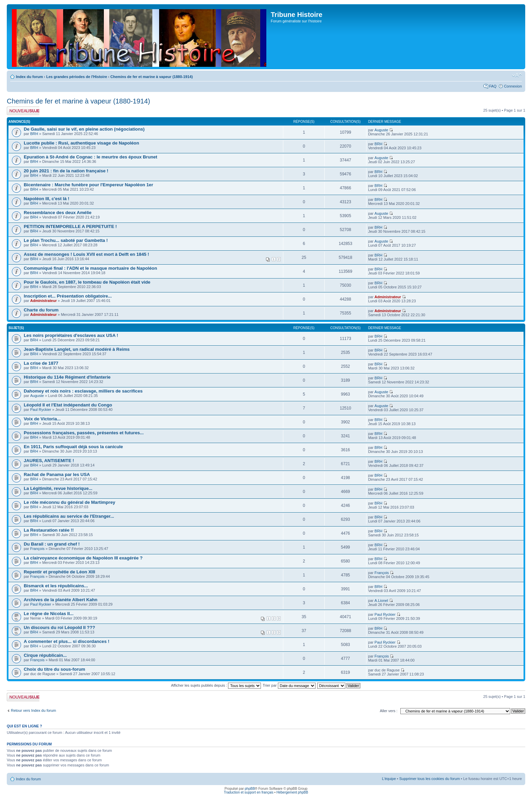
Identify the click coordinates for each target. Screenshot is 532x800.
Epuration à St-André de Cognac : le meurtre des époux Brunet (91, 157)
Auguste (381, 130)
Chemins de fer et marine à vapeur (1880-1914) (151, 77)
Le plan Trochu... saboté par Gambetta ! (66, 240)
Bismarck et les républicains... (56, 586)
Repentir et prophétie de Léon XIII (59, 572)
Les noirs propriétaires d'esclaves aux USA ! (71, 335)
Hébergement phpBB (292, 792)
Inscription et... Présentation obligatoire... (68, 296)
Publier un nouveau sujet (23, 111)
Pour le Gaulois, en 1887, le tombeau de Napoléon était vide (87, 282)
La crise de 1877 (41, 363)
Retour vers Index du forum (33, 710)
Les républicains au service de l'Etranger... (69, 516)
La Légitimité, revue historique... (58, 488)
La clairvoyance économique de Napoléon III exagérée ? (83, 558)
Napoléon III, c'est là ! (46, 199)
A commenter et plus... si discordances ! (66, 641)
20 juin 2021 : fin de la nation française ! (66, 171)
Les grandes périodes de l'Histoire (77, 77)
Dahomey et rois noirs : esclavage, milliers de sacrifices (83, 391)
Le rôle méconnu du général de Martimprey (70, 502)
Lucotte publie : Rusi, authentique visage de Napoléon (81, 143)
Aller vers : (388, 711)
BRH (34, 134)
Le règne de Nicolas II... (49, 614)
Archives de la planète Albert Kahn (61, 600)
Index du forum (29, 77)
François (37, 549)
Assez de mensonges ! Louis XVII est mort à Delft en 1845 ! (86, 254)
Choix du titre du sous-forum (54, 669)
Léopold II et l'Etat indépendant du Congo (68, 405)
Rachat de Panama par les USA (57, 474)
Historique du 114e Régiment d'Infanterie (67, 377)
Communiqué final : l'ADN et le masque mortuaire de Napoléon (90, 268)
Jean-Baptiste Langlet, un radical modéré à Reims (77, 349)
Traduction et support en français (249, 792)
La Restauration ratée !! (49, 530)
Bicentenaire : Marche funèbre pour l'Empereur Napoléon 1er (88, 185)
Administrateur (43, 301)
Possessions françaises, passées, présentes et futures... (84, 433)
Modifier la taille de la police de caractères (517, 75)
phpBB (250, 789)
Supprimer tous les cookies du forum (430, 779)
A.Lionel (381, 601)
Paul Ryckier (41, 409)
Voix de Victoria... (42, 419)
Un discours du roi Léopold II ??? (59, 627)
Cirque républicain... (45, 655)
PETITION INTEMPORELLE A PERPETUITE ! (70, 226)
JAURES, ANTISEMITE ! (49, 461)
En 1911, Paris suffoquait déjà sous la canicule (73, 447)
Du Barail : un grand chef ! (52, 544)
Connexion (513, 86)
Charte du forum (41, 310)
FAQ (493, 86)
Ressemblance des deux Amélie (58, 213)
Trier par (289, 685)
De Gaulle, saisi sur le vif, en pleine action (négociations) (84, 129)
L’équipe (389, 779)
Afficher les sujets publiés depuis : (216, 685)
